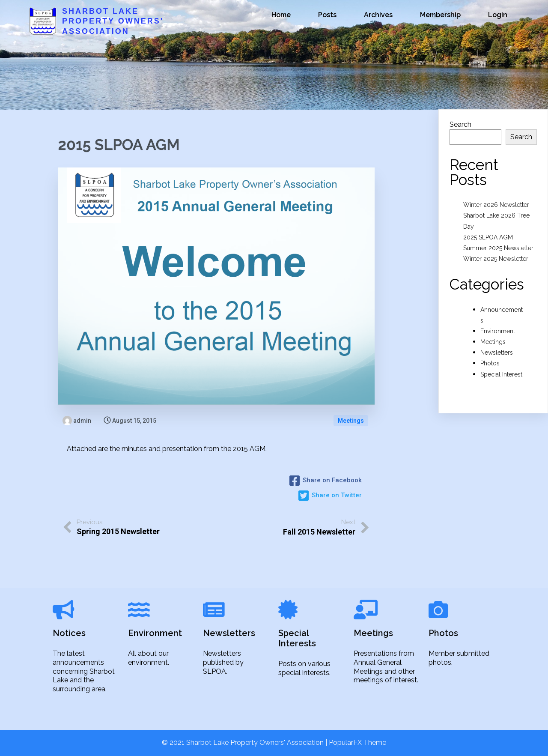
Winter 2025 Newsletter (496, 259)
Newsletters (497, 353)
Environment (498, 331)
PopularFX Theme (357, 743)
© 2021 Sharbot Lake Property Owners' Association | (245, 743)
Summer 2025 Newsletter (498, 248)
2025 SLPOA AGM (488, 237)
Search (460, 124)
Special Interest (501, 374)
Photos (490, 363)
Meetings (351, 421)
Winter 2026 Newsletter (496, 205)
